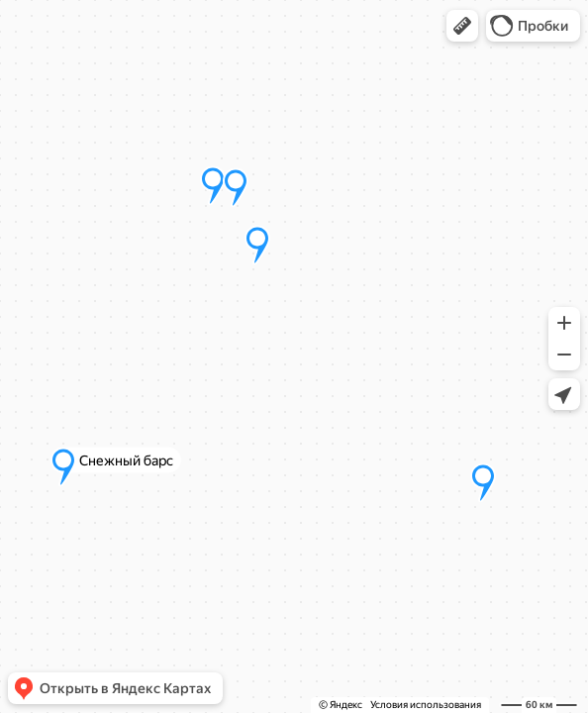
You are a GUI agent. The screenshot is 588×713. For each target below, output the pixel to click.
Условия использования (426, 705)
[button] (462, 26)
